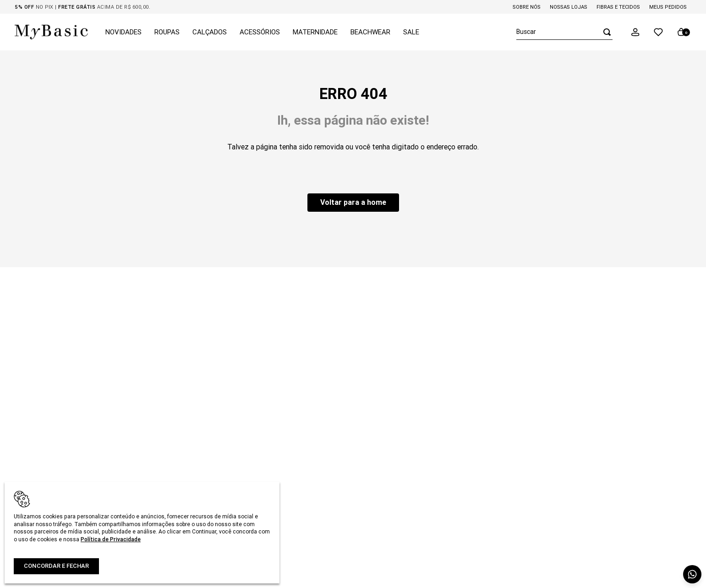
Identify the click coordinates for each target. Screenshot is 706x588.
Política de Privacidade (111, 539)
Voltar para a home (353, 202)
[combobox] (564, 32)
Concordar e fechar (56, 566)
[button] (635, 32)
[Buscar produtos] (604, 32)
